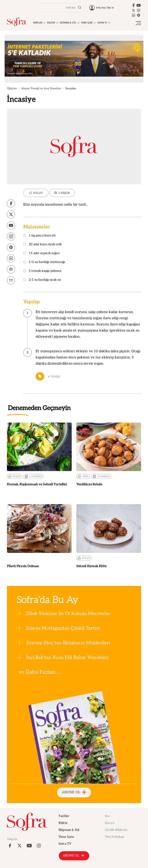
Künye (110, 823)
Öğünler (12, 88)
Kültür (63, 823)
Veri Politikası (115, 837)
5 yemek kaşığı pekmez (42, 271)
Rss (107, 816)
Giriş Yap (101, 8)
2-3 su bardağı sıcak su (42, 280)
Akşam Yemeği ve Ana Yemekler (41, 88)
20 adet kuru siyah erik (42, 245)
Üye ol (110, 8)
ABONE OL (74, 792)
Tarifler (64, 816)
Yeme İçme (66, 837)
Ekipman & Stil (69, 830)
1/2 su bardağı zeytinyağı (44, 262)
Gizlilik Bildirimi (116, 830)
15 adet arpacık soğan (42, 253)
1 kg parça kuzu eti (39, 236)
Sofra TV (65, 844)
